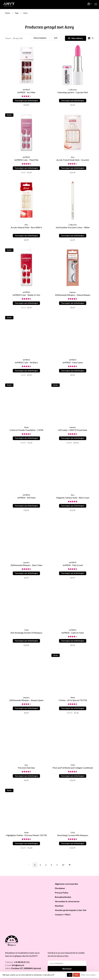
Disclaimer (60, 888)
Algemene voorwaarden (66, 884)
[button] (27, 941)
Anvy (25, 13)
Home (8, 13)
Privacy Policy (62, 893)
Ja (70, 975)
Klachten (59, 906)
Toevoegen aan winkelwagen (26, 101)
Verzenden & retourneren (67, 901)
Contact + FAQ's (63, 914)
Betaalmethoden (63, 897)
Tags (17, 13)
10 (63, 865)
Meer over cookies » (89, 975)
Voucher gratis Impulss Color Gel (71, 910)
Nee (77, 975)
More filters (76, 38)
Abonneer (67, 969)
